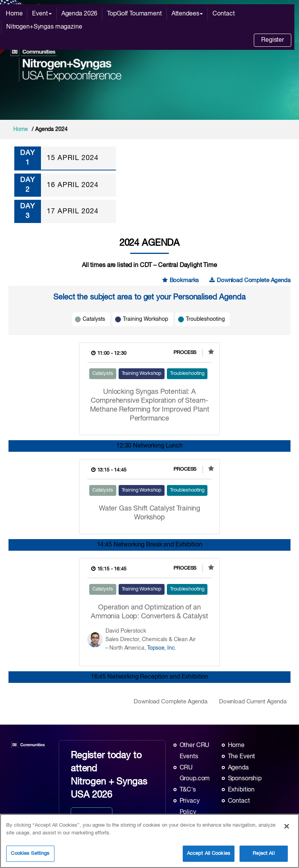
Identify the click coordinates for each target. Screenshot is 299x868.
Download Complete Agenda (250, 280)
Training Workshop (145, 319)
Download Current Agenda (253, 702)
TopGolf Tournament (134, 14)
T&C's (188, 790)
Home (14, 14)
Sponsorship (245, 779)
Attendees (187, 14)
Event (42, 14)
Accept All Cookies (209, 854)
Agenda (238, 768)
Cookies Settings (30, 854)
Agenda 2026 (79, 14)
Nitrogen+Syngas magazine (44, 27)
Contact (223, 14)
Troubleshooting (205, 319)
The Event (242, 757)
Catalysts (94, 319)
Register (273, 40)
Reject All (263, 854)
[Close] (287, 826)
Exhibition (241, 790)
